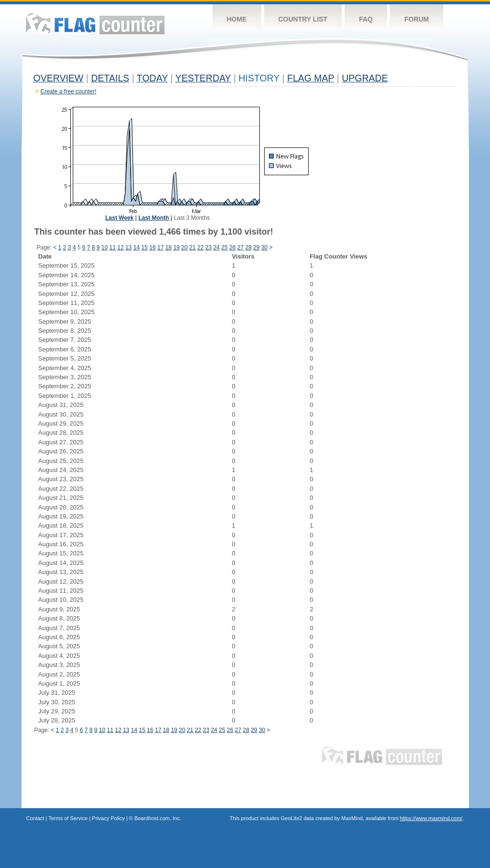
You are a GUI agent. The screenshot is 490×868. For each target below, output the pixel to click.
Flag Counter (95, 24)
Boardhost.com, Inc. (158, 818)
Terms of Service (68, 818)
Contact (35, 818)
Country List (303, 19)
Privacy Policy (108, 818)
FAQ (366, 19)
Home (237, 19)
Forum (417, 19)
